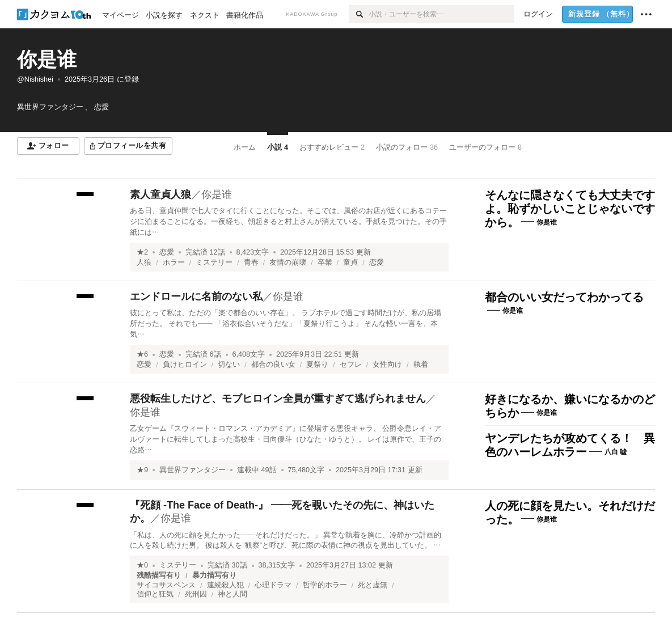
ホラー (174, 262)
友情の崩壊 (288, 262)
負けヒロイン (185, 365)
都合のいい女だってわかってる (564, 297)
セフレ (351, 365)
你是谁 (47, 59)
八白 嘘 (616, 452)
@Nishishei (35, 79)
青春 (251, 262)
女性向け (387, 365)
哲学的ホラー (325, 585)
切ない (229, 365)
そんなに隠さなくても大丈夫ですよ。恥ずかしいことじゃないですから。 (570, 209)
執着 (421, 365)
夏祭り (317, 365)
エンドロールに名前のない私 (196, 297)
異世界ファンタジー (193, 470)
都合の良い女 (273, 365)
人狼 (144, 262)
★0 (142, 565)
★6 (142, 354)
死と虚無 (373, 585)
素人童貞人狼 (160, 194)
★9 (142, 470)
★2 (142, 252)
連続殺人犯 (225, 585)
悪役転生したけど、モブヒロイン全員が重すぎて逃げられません (278, 399)
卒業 (325, 262)
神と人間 (233, 594)
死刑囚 (196, 594)
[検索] (359, 14)
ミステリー (214, 262)
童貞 (350, 262)
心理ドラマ (273, 585)
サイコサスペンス (166, 585)
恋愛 (167, 252)
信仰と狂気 (155, 594)
